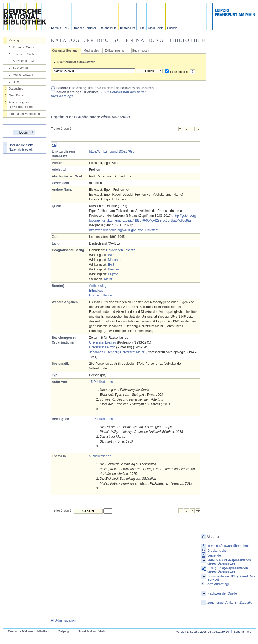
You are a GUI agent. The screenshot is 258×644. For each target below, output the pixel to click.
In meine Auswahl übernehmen (229, 546)
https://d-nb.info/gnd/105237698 (112, 151)
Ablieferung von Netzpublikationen (21, 104)
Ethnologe (96, 291)
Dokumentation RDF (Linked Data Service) (231, 578)
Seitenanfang (243, 632)
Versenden (215, 555)
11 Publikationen (101, 419)
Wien (112, 255)
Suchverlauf (21, 68)
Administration (63, 620)
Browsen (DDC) (23, 61)
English (172, 28)
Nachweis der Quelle (222, 593)
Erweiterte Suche (24, 54)
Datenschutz (108, 28)
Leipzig (113, 274)
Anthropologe (99, 286)
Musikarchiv (91, 51)
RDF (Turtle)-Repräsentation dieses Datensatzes (228, 570)
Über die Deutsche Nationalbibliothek (21, 147)
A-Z (67, 28)
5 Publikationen (100, 456)
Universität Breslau (103, 342)
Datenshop (16, 89)
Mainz (108, 279)
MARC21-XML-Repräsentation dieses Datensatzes (229, 562)
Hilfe (142, 28)
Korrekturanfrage (215, 584)
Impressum (128, 28)
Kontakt (56, 28)
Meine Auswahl (23, 75)
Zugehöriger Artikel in (230, 603)
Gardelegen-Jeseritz (120, 250)
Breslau (113, 269)
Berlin (112, 265)
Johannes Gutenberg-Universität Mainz (117, 352)
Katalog (14, 40)
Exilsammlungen (116, 51)
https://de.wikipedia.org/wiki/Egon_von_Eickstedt (124, 230)
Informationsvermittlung (24, 114)
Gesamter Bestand (65, 51)
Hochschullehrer (101, 295)
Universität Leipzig (102, 347)
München (114, 260)
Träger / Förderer (85, 28)
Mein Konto (156, 28)
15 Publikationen (101, 382)
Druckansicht (216, 551)
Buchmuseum (141, 51)
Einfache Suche (24, 47)
